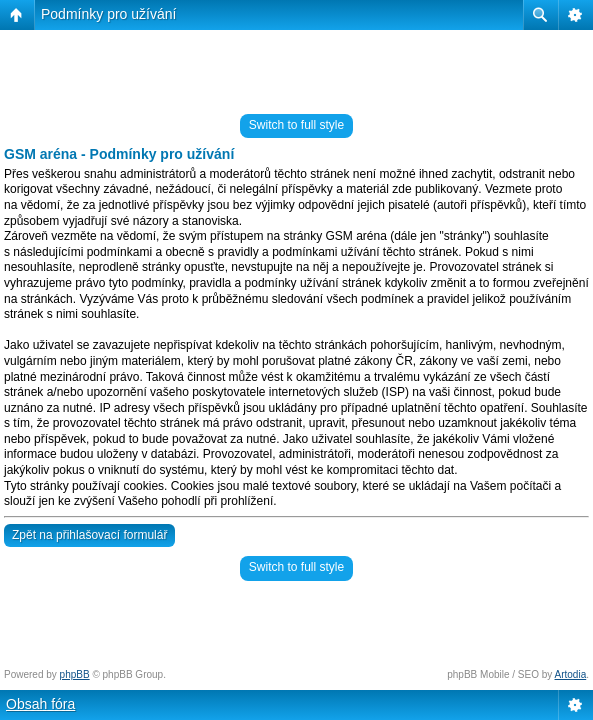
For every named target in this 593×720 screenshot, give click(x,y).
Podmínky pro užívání (108, 14)
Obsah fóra (40, 704)
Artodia (571, 674)
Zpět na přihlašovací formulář (89, 535)
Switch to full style (296, 125)
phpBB (75, 674)
